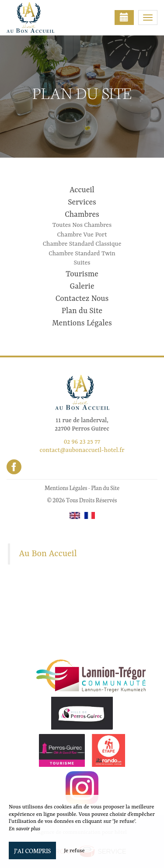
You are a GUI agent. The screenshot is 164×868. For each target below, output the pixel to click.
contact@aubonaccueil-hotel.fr (82, 450)
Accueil (82, 190)
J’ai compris (32, 850)
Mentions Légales (82, 323)
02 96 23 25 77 (82, 442)
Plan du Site (82, 311)
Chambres (82, 215)
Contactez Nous (82, 299)
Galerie (82, 286)
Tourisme (82, 274)
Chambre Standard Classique (82, 244)
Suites (82, 263)
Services (82, 202)
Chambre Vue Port (82, 235)
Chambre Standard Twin (82, 254)
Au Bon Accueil (48, 554)
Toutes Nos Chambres (82, 225)
